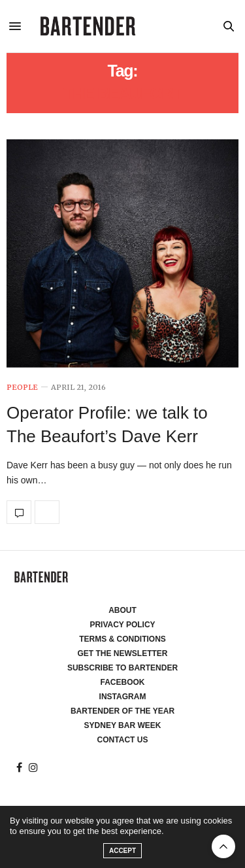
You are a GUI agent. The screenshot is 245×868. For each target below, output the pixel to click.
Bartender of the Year (122, 711)
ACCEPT (122, 851)
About (122, 610)
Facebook (122, 682)
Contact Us (123, 740)
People (22, 388)
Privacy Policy (122, 625)
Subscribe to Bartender (122, 668)
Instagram (123, 697)
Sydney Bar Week (123, 725)
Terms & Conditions (122, 639)
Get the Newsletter (123, 653)
